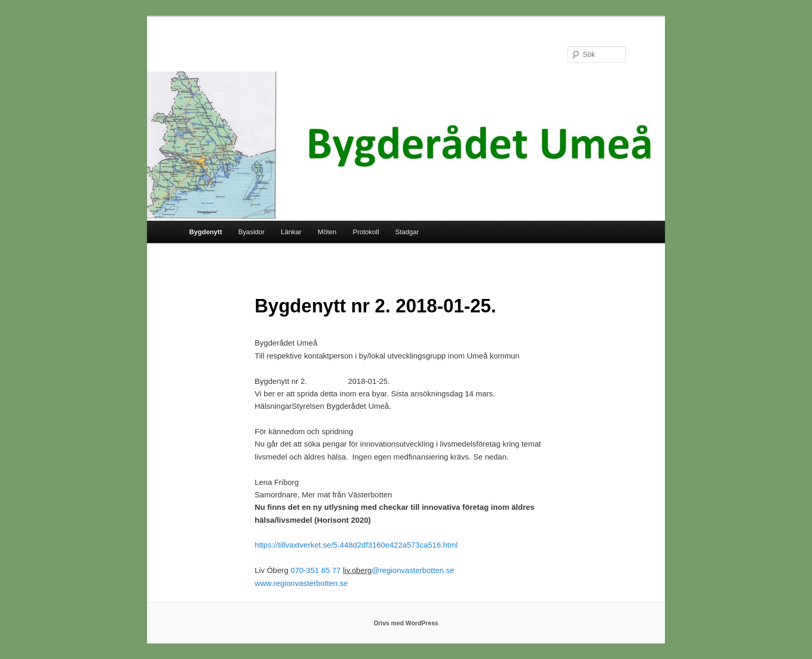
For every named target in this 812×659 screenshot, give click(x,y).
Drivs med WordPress (406, 623)
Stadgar (407, 232)
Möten (327, 232)
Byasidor (251, 232)
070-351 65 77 (316, 570)
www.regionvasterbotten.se (301, 583)
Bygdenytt (206, 232)
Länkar (291, 232)
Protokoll (366, 232)
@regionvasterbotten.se (413, 570)
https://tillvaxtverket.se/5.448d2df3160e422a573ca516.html (356, 545)
